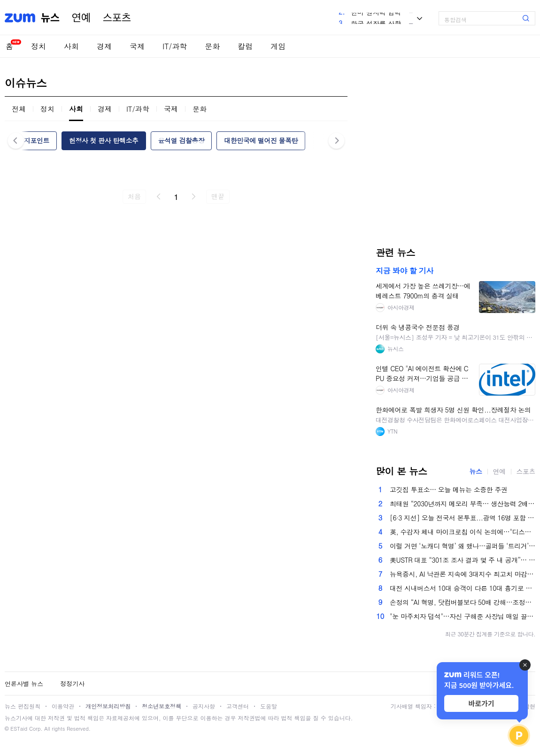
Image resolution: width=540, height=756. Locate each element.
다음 (193, 197)
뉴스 (50, 18)
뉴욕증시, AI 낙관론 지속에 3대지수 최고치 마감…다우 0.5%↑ (463, 574)
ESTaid (19, 729)
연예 (81, 18)
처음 (134, 196)
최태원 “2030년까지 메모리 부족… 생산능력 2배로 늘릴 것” (463, 504)
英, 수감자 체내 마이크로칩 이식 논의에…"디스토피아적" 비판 (463, 532)
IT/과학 (175, 46)
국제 (137, 46)
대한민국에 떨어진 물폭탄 (261, 140)
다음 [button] (336, 141)
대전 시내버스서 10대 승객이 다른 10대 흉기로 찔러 (463, 588)
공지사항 (204, 706)
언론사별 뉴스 (24, 683)
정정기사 (72, 683)
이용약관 (63, 706)
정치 (39, 46)
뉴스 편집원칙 (23, 706)
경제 (104, 46)
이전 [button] (16, 141)
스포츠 (117, 18)
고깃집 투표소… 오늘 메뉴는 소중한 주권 (448, 489)
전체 (19, 109)
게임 (278, 46)
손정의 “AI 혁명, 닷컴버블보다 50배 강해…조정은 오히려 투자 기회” (463, 602)
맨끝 (218, 196)
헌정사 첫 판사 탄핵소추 (104, 140)
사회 (71, 46)
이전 (159, 197)
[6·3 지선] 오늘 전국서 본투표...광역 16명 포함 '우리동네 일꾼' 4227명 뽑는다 (463, 518)
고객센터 (238, 706)
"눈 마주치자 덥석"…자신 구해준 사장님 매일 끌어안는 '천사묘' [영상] (463, 616)
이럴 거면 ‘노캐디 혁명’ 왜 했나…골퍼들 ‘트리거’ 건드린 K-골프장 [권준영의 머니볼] (463, 546)
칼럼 (245, 46)
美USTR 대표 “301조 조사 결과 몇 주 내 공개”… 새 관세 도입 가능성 (463, 560)
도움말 (269, 706)
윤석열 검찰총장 (181, 140)
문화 (212, 46)
